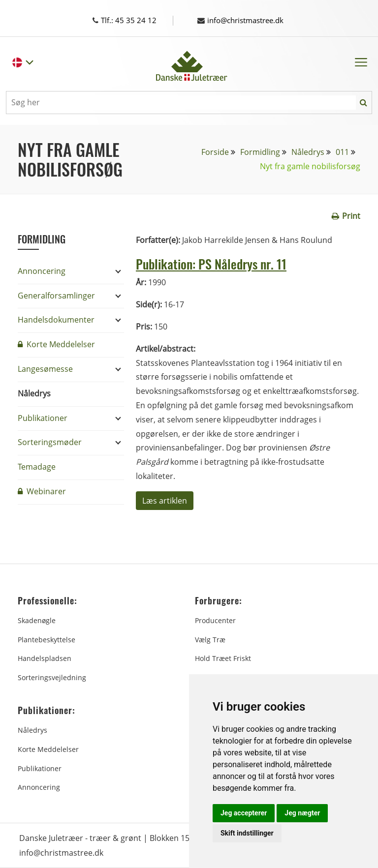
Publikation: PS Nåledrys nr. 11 (218, 263)
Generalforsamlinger (56, 296)
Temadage (37, 467)
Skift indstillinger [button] (247, 833)
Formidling (260, 152)
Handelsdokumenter (56, 320)
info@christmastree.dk (245, 20)
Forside (215, 152)
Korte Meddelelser (56, 344)
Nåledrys (308, 152)
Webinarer (42, 491)
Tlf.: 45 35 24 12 (134, 20)
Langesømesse (45, 369)
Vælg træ (210, 640)
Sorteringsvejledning (52, 677)
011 (342, 152)
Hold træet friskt (223, 658)
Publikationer (43, 418)
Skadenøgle (37, 620)
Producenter (215, 620)
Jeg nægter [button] (302, 813)
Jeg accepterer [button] (244, 813)
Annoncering (42, 271)
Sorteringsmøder (50, 442)
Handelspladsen (45, 658)
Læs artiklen (165, 501)
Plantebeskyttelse (47, 640)
